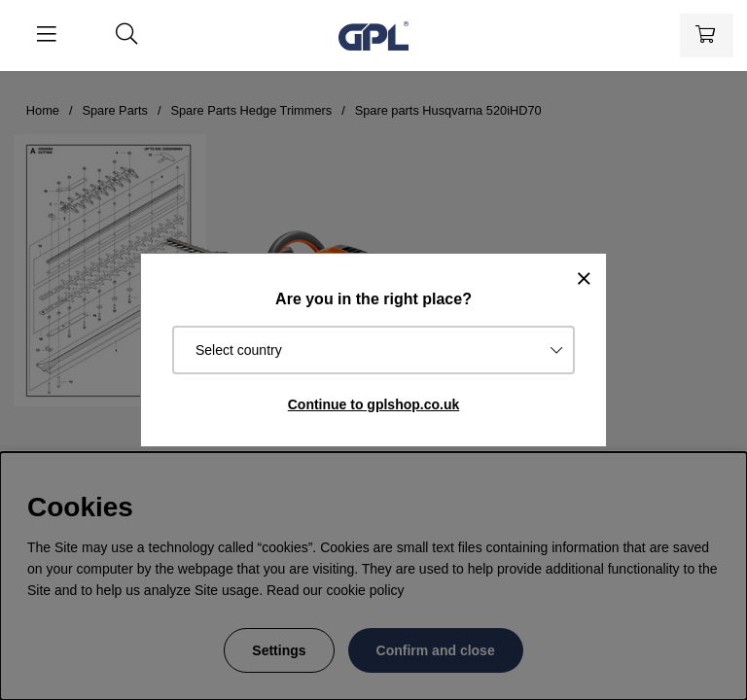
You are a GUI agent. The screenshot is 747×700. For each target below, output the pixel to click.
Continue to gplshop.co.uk (374, 404)
